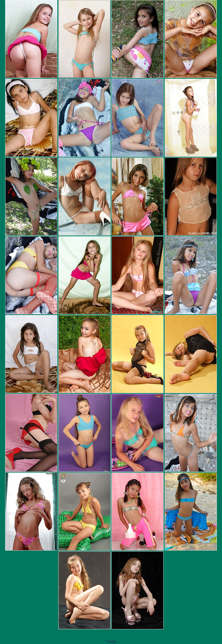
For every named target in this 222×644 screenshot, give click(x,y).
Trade (111, 642)
